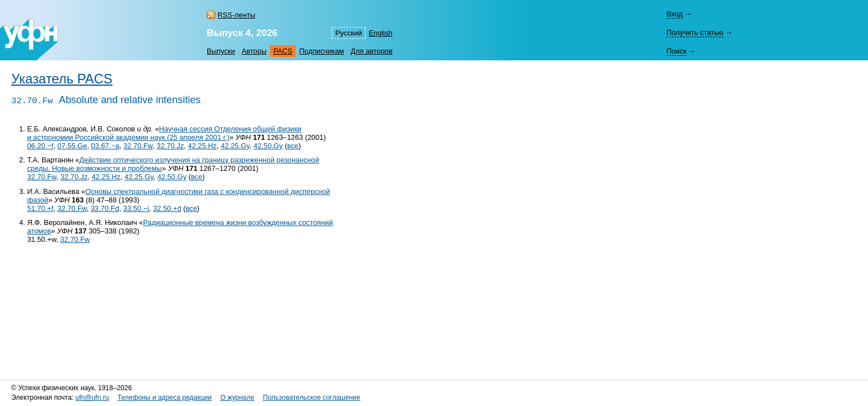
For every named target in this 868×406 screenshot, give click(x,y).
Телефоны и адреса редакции (165, 398)
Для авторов (372, 51)
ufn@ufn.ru (92, 398)
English (381, 33)
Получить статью (695, 32)
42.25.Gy (235, 146)
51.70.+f (40, 208)
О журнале (237, 398)
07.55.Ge (72, 146)
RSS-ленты (236, 15)
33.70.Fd (105, 208)
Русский (348, 33)
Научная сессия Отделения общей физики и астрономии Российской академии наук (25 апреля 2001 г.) (164, 133)
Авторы (254, 51)
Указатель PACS (62, 79)
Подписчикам (321, 51)
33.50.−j (136, 208)
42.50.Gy (268, 146)
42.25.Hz (202, 146)
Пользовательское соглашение (312, 398)
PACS (283, 51)
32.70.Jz (170, 146)
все (293, 146)
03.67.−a (105, 146)
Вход (675, 14)
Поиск (676, 51)
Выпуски (221, 51)
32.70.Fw (138, 146)
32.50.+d (167, 208)
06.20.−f (40, 146)
